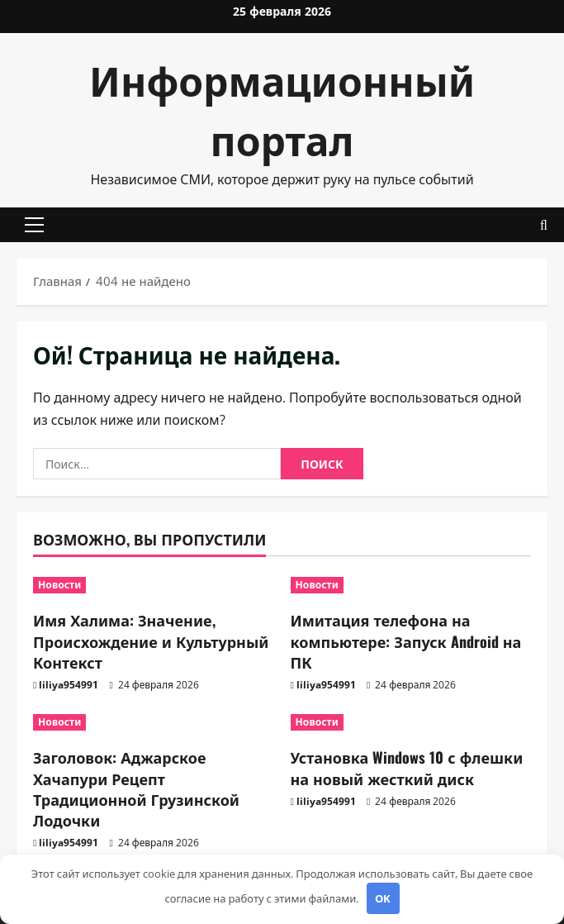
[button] (34, 225)
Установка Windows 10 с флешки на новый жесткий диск (407, 767)
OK (383, 898)
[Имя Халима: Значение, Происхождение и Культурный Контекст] (154, 585)
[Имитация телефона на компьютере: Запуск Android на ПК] (411, 585)
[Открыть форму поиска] (544, 225)
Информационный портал (282, 109)
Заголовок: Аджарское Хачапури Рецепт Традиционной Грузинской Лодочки (136, 788)
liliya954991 (69, 685)
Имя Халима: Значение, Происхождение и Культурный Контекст (151, 641)
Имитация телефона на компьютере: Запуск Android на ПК (406, 641)
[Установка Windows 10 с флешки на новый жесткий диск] (411, 722)
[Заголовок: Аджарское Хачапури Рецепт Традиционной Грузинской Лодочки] (154, 722)
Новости (59, 585)
